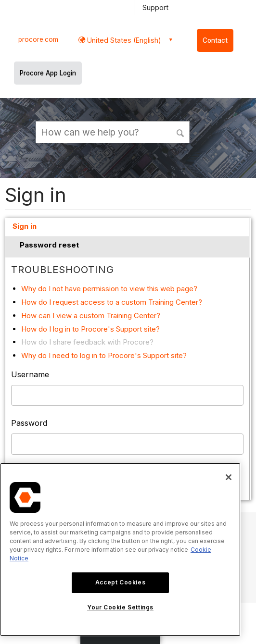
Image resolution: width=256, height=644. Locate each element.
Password (29, 423)
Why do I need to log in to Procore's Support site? (104, 355)
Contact (215, 40)
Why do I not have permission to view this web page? (109, 289)
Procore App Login (48, 73)
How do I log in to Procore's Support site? (90, 329)
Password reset (49, 245)
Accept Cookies (120, 582)
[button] (181, 132)
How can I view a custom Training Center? (91, 316)
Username (30, 374)
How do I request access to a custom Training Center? (112, 302)
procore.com (38, 39)
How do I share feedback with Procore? (87, 342)
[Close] (229, 477)
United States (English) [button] (123, 40)
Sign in (25, 226)
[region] (120, 550)
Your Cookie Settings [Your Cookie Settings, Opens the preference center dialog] (120, 607)
